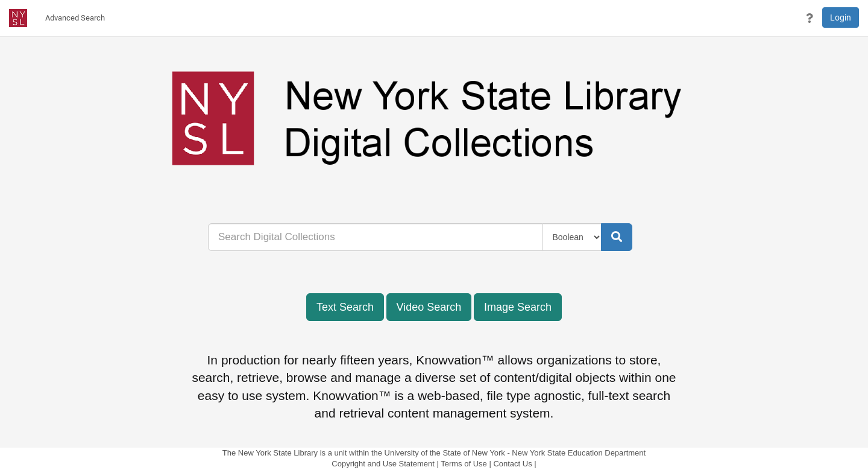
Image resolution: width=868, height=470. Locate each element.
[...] (376, 237)
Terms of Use (464, 464)
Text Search (345, 307)
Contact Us (512, 464)
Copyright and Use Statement (383, 464)
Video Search (429, 307)
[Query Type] (572, 237)
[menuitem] (75, 18)
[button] (810, 18)
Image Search (518, 307)
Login (841, 17)
